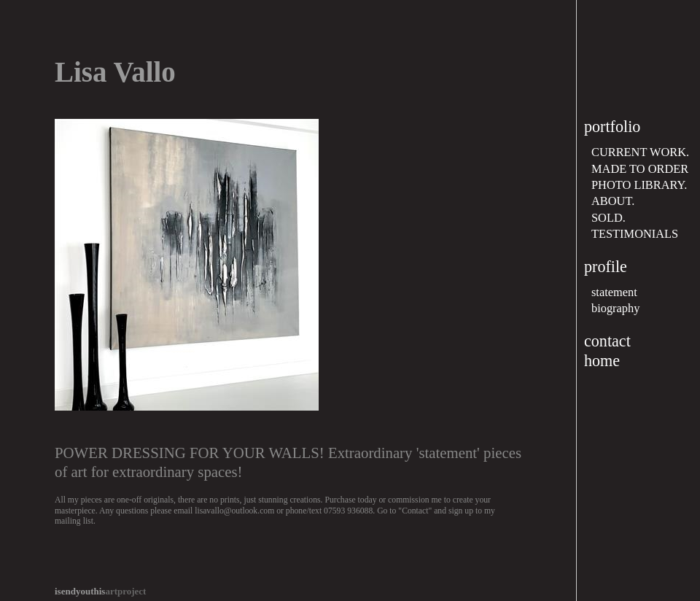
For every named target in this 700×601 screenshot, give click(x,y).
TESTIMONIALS (635, 234)
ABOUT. (613, 201)
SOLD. (608, 218)
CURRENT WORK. (640, 152)
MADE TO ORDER (640, 169)
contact (607, 341)
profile (606, 267)
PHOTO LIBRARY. (639, 185)
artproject (100, 591)
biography (615, 308)
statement (614, 292)
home (602, 361)
